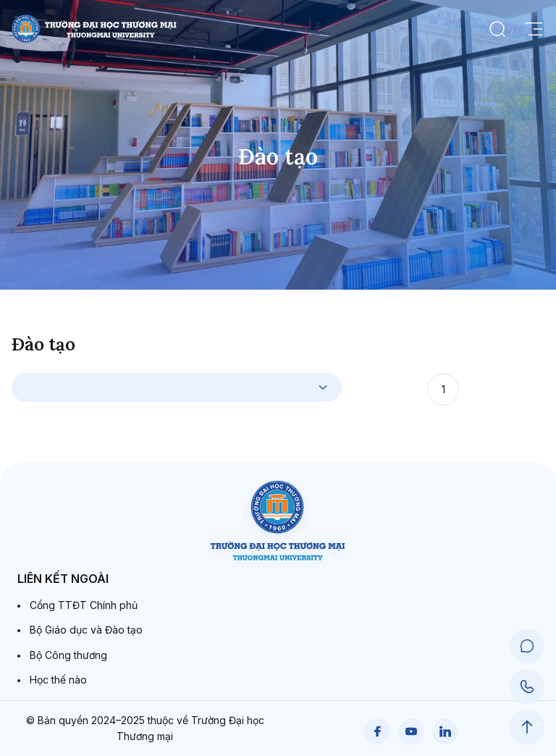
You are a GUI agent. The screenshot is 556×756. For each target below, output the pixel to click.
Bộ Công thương (68, 655)
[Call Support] (527, 686)
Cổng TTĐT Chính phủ (84, 605)
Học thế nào (58, 680)
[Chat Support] (527, 646)
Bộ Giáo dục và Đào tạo (86, 630)
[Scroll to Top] (527, 727)
